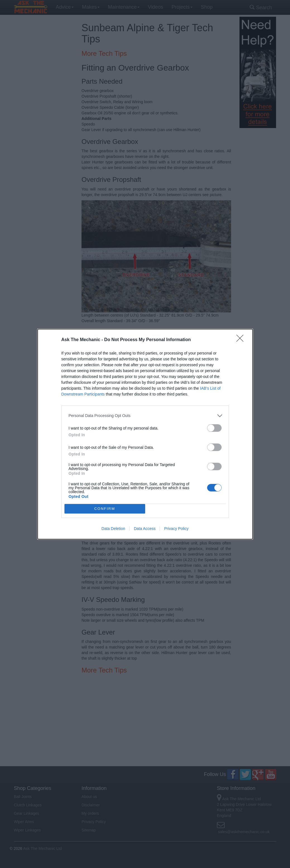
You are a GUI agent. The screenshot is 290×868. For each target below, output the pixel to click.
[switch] (214, 428)
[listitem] (145, 416)
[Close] (242, 340)
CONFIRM (105, 508)
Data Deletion (113, 529)
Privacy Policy (176, 529)
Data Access (145, 529)
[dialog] (145, 434)
